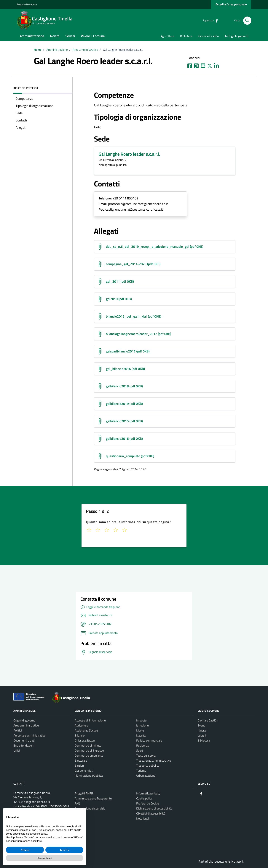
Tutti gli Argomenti (236, 36)
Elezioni (80, 766)
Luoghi (202, 736)
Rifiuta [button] (25, 850)
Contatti (21, 120)
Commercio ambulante (89, 756)
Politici (18, 731)
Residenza (143, 746)
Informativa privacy (148, 794)
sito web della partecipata (167, 105)
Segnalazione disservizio (90, 809)
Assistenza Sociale (86, 731)
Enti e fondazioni (24, 746)
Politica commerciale (149, 741)
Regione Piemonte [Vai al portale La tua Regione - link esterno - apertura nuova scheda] (27, 5)
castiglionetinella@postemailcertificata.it (134, 209)
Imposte (141, 721)
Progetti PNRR (84, 794)
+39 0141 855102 (125, 198)
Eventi (202, 726)
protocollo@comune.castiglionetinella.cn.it (138, 204)
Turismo (141, 771)
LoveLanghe (222, 862)
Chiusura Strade (85, 741)
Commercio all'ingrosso (89, 751)
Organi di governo (24, 721)
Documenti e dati (24, 741)
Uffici (17, 751)
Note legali (143, 819)
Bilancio (80, 736)
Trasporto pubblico (148, 766)
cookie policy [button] (40, 834)
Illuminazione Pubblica (89, 776)
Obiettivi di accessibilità (151, 814)
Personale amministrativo (29, 736)
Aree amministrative (26, 726)
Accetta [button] (64, 850)
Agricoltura (167, 36)
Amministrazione (32, 36)
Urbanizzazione (146, 776)
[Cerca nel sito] (247, 21)
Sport (140, 751)
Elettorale (81, 761)
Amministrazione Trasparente (93, 799)
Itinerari (202, 731)
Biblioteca (186, 36)
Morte (140, 731)
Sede (19, 113)
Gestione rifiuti (84, 771)
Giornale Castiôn (209, 36)
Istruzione (142, 726)
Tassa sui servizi (146, 756)
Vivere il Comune (93, 36)
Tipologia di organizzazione (35, 106)
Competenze (24, 99)
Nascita (141, 736)
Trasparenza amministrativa (154, 761)
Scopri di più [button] (45, 858)
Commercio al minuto (88, 746)
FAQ (77, 804)
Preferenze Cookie (148, 804)
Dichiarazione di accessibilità (154, 809)
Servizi (70, 36)
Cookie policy (144, 799)
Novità (55, 36)
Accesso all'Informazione (90, 721)
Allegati (21, 127)
